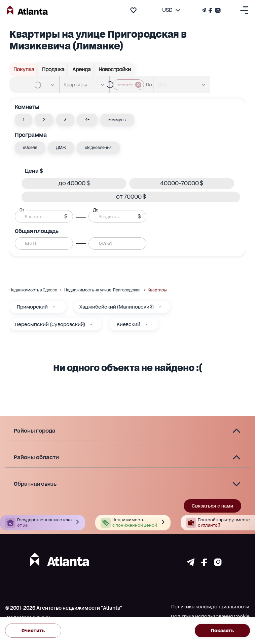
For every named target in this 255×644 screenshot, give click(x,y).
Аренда (82, 69)
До (96, 210)
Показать (222, 631)
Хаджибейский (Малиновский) (117, 307)
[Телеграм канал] (205, 10)
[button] (24, 120)
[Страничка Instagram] (217, 10)
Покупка (24, 69)
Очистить (33, 631)
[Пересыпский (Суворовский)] (91, 324)
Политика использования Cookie (210, 616)
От (22, 210)
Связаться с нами (212, 506)
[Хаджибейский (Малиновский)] (160, 307)
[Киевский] (146, 324)
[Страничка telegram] (191, 564)
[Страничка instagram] (218, 564)
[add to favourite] (133, 10)
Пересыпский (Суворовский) (50, 324)
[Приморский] (54, 307)
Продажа (53, 69)
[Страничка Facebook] (210, 10)
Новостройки (115, 69)
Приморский (32, 307)
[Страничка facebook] (204, 564)
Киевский (129, 324)
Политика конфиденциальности (210, 607)
